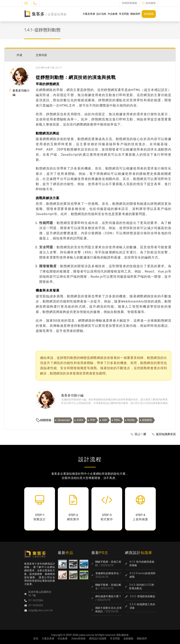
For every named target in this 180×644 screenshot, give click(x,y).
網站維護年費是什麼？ (108, 596)
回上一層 (140, 434)
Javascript (64, 420)
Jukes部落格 (78, 639)
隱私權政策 (123, 635)
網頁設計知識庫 (98, 639)
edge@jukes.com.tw (41, 610)
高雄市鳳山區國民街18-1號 (40, 594)
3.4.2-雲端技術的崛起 (143, 596)
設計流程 (101, 14)
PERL (117, 420)
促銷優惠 (149, 14)
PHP (93, 420)
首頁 (36, 639)
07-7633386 (36, 600)
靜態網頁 (147, 420)
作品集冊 (113, 14)
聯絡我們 (135, 14)
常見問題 (124, 14)
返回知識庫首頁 (166, 434)
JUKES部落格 (129, 3)
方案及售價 (89, 14)
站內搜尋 (151, 3)
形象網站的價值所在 (107, 573)
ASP (105, 420)
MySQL (131, 420)
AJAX (80, 420)
